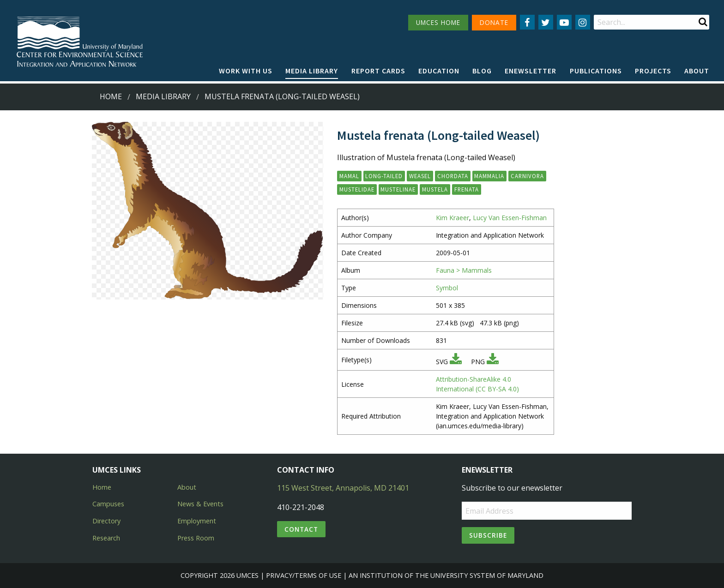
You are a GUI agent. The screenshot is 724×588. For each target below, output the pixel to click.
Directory (106, 521)
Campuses (108, 504)
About (697, 71)
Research (106, 538)
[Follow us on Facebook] (527, 22)
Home (111, 96)
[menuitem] (246, 71)
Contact (301, 529)
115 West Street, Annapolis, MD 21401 (343, 488)
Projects (653, 71)
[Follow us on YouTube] (564, 22)
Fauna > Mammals (464, 270)
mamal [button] (349, 176)
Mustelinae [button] (398, 189)
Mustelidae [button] (357, 189)
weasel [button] (420, 176)
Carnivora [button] (527, 176)
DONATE (494, 22)
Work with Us (246, 71)
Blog (482, 71)
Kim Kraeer (452, 218)
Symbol (447, 288)
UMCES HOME (438, 22)
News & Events (200, 504)
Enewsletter (531, 71)
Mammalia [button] (489, 176)
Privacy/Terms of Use (304, 575)
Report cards (378, 71)
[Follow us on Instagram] (583, 22)
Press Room (196, 538)
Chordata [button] (453, 176)
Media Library (312, 71)
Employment (197, 521)
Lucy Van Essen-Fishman (510, 218)
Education (439, 71)
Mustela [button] (435, 189)
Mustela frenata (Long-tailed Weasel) (282, 96)
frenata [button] (467, 189)
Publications (596, 71)
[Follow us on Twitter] (546, 22)
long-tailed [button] (384, 176)
